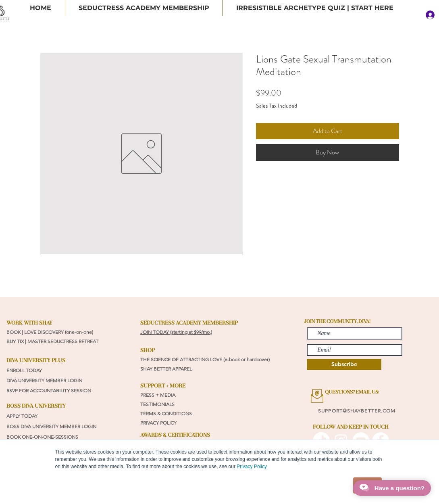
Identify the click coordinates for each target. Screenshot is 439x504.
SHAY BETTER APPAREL (167, 369)
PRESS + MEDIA (158, 395)
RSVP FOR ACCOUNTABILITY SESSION (49, 390)
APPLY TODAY (22, 416)
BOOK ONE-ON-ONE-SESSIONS (43, 437)
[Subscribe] (344, 364)
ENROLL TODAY (24, 370)
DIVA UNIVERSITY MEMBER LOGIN (44, 380)
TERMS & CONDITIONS (166, 413)
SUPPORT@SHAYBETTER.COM (357, 411)
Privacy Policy (252, 467)
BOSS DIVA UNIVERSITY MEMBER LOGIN (51, 426)
